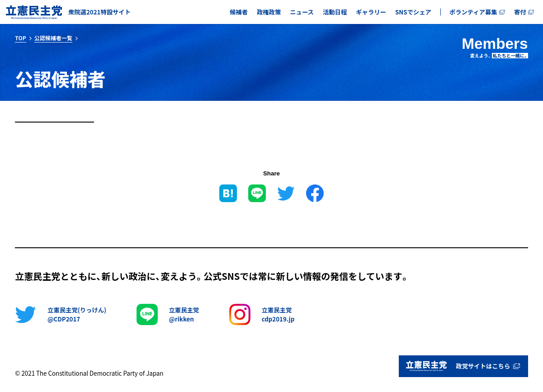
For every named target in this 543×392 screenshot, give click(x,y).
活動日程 (335, 12)
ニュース (302, 12)
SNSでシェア (413, 12)
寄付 (524, 12)
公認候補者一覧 (53, 38)
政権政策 (269, 12)
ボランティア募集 (477, 12)
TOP (20, 38)
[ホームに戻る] (68, 12)
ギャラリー (371, 12)
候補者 (239, 12)
